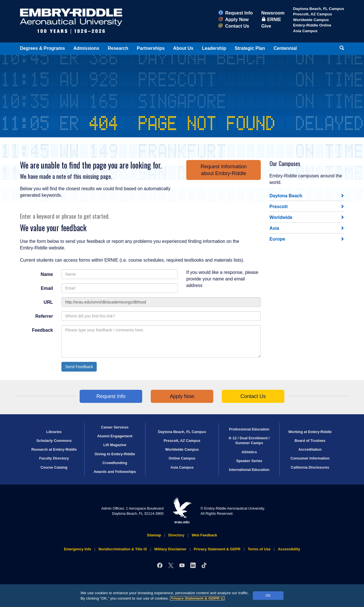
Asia (274, 228)
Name (47, 274)
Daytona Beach (286, 196)
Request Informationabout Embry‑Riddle (224, 170)
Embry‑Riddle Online (312, 25)
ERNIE (271, 20)
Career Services (115, 427)
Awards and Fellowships (115, 472)
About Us (183, 48)
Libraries (54, 432)
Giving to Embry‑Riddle (115, 454)
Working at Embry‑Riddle (310, 432)
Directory (176, 535)
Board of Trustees (310, 441)
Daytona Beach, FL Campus (318, 9)
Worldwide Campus (311, 20)
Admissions (86, 48)
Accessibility (289, 549)
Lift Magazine (115, 445)
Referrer (44, 316)
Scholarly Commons (54, 441)
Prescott (279, 207)
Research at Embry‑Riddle (54, 449)
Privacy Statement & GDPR (197, 598)
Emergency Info (78, 549)
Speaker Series (249, 461)
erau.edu (182, 511)
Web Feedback (204, 535)
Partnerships (151, 48)
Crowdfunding (115, 463)
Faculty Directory (54, 458)
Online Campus (182, 458)
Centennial (285, 48)
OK (268, 596)
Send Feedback (79, 367)
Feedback (42, 330)
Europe (277, 239)
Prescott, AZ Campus (312, 14)
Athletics (249, 452)
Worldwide (281, 217)
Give (266, 26)
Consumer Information (310, 458)
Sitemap (154, 535)
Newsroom (273, 13)
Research (118, 48)
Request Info (236, 13)
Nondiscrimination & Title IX (123, 549)
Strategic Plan (250, 48)
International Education (249, 470)
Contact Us (234, 26)
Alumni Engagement (115, 436)
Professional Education (249, 429)
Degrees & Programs (42, 48)
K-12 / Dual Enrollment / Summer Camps (249, 440)
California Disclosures (310, 467)
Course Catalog (54, 467)
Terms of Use (259, 549)
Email (47, 288)
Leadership (214, 48)
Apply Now (234, 20)
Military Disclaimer (170, 549)
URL (48, 302)
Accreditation (310, 449)
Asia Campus (305, 31)
